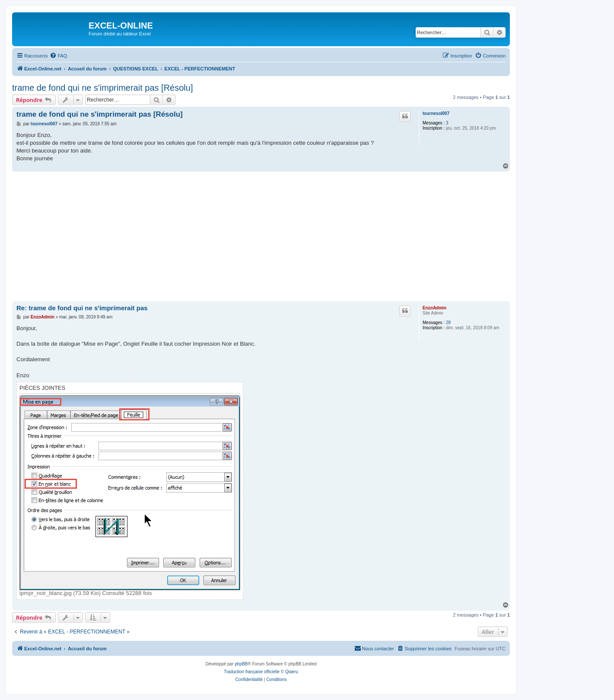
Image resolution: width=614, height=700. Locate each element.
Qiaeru (292, 672)
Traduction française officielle (252, 672)
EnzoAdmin (434, 308)
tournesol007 (436, 113)
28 (448, 323)
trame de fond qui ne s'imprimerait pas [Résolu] (102, 88)
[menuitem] (58, 56)
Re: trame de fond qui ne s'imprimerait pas (82, 308)
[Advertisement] (261, 236)
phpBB (241, 664)
